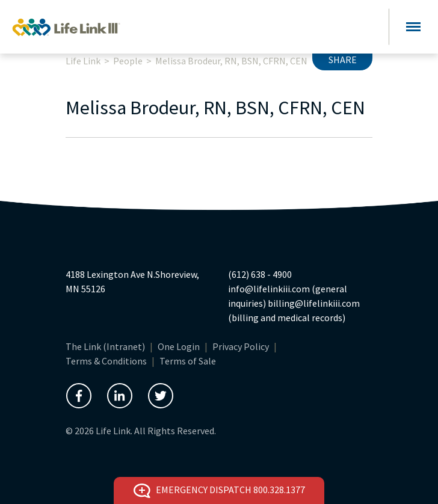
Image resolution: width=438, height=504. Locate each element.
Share (343, 60)
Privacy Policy (241, 346)
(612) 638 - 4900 (260, 274)
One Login (179, 346)
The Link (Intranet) (105, 346)
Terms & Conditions (106, 361)
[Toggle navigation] (413, 27)
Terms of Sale (188, 361)
